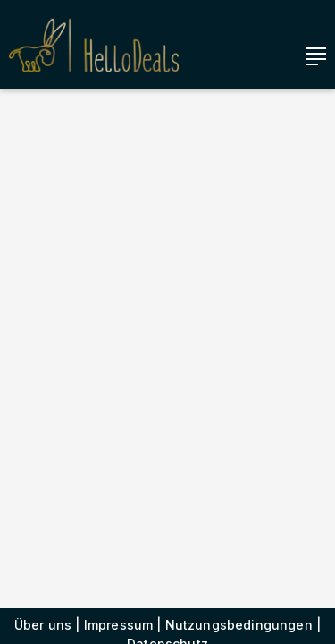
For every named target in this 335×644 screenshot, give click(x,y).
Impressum (118, 625)
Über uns (43, 625)
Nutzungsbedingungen (239, 625)
